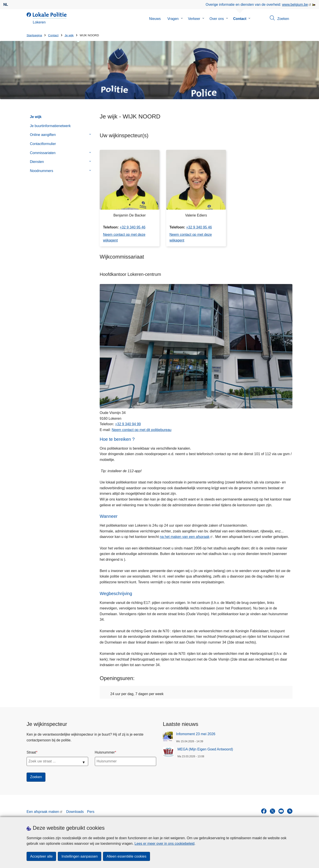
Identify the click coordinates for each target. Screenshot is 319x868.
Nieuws (155, 19)
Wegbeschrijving (116, 593)
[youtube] (281, 811)
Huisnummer (105, 752)
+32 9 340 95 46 (132, 227)
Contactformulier (43, 144)
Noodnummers (42, 171)
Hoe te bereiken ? (117, 439)
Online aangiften (43, 135)
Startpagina (34, 35)
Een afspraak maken (43, 812)
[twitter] (272, 811)
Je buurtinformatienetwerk (50, 126)
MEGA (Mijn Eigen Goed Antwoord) (205, 749)
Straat (31, 752)
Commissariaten (43, 153)
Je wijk (69, 35)
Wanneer (109, 516)
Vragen (173, 19)
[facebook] (264, 811)
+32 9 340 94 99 (128, 424)
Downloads (75, 812)
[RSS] (290, 811)
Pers (91, 812)
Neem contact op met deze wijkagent (124, 237)
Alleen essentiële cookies (126, 856)
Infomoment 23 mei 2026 (196, 734)
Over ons (217, 19)
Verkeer (194, 19)
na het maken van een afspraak (185, 537)
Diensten (37, 162)
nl (6, 5)
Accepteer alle (41, 856)
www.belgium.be (295, 5)
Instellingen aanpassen (80, 856)
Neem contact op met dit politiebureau (141, 430)
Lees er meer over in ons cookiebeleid (164, 844)
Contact (240, 19)
